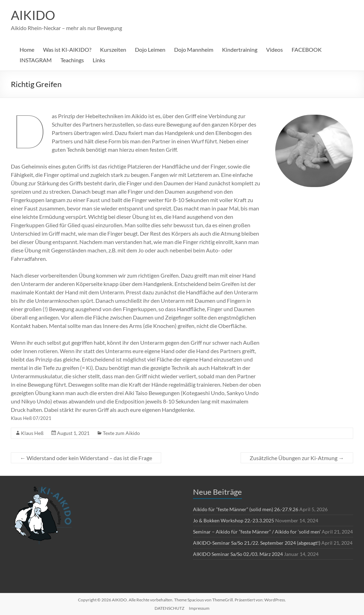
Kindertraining (240, 49)
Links (99, 60)
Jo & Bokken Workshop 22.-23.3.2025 (234, 520)
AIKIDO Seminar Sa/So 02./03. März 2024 (238, 554)
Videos (274, 49)
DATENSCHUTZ (169, 608)
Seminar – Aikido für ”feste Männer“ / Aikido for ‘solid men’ (257, 532)
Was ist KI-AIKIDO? (67, 49)
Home (27, 49)
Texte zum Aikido (121, 433)
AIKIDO (33, 15)
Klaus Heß (32, 433)
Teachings (72, 60)
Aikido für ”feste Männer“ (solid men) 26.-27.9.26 (246, 509)
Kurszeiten (113, 49)
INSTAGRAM (36, 60)
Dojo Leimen (150, 49)
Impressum (199, 608)
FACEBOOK (307, 49)
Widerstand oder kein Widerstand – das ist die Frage (86, 458)
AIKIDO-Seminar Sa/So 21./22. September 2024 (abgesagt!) (257, 543)
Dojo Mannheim (194, 49)
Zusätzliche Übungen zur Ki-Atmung (297, 458)
